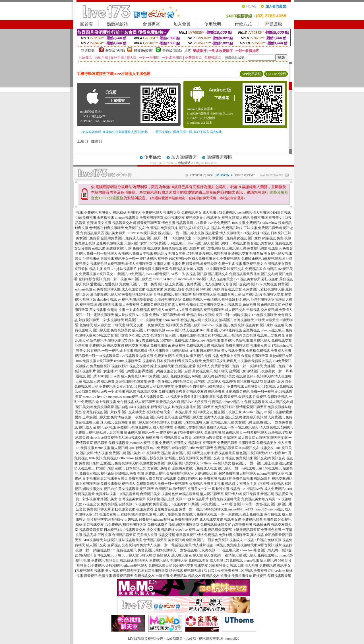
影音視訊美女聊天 (261, 243)
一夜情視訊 (212, 300)
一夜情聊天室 (154, 325)
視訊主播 (96, 269)
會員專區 (151, 24)
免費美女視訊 (237, 238)
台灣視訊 (153, 228)
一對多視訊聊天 (112, 320)
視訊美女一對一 (127, 259)
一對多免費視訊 (138, 310)
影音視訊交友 (231, 289)
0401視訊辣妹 (210, 289)
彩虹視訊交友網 (266, 274)
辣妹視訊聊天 (89, 320)
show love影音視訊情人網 (182, 320)
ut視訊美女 (105, 274)
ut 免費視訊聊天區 (107, 289)
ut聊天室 (273, 320)
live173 (172, 279)
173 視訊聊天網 (151, 320)
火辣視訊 (125, 254)
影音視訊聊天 (114, 228)
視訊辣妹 (120, 213)
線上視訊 (197, 233)
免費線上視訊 (85, 243)
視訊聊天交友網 (124, 223)
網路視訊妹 (242, 315)
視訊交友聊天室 (204, 294)
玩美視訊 (132, 320)
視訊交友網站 (211, 248)
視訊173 (109, 269)
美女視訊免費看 (88, 238)
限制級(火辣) (115, 51)
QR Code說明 (276, 74)
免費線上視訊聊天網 (164, 315)
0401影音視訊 (281, 213)
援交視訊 (221, 412)
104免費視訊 (137, 248)
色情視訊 (96, 228)
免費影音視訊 (221, 366)
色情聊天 (86, 325)
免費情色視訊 (193, 300)
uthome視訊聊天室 (200, 243)
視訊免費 (178, 264)
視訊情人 (275, 248)
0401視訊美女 (210, 218)
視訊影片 (161, 254)
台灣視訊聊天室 (262, 300)
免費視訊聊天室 (152, 218)
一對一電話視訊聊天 (99, 315)
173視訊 (192, 254)
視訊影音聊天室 (229, 294)
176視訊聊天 (202, 238)
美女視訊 (104, 223)
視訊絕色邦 (99, 264)
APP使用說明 (251, 74)
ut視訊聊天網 (118, 264)
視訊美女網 (155, 289)
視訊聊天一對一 (159, 238)
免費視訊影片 (225, 407)
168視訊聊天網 (274, 259)
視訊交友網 (187, 228)
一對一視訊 (181, 233)
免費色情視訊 (172, 248)
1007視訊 (238, 223)
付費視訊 (285, 284)
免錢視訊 (196, 310)
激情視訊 (107, 259)
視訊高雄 (228, 300)
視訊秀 (163, 259)
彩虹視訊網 (270, 279)
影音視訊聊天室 (149, 223)
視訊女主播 (177, 254)
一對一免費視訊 (152, 284)
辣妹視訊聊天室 (269, 305)
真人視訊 (179, 305)
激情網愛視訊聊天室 (106, 294)
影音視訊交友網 (238, 284)
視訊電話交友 (218, 274)
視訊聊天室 (172, 213)
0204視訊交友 (175, 218)
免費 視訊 (284, 238)
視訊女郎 (228, 218)
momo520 (185, 279)
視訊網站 (222, 243)
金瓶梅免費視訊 (113, 238)
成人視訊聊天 (215, 284)
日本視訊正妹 (281, 233)
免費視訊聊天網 (270, 228)
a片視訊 (182, 310)
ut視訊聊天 (178, 243)
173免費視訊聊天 (264, 315)
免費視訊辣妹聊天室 (137, 294)
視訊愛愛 (210, 264)
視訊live (257, 284)
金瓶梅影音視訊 (90, 279)
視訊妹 (216, 228)
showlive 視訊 (107, 300)
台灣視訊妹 (91, 259)
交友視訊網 (269, 310)
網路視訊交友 (238, 254)
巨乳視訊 (243, 300)
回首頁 (87, 24)
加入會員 (182, 24)
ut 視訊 (170, 310)
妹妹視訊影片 (127, 269)
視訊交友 (193, 218)
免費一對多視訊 (230, 264)
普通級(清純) (172, 51)
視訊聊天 (134, 213)
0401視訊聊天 (231, 305)
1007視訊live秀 (180, 259)
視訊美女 (105, 213)
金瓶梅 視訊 (116, 310)
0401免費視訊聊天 (227, 259)
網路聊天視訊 (108, 305)
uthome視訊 (84, 289)
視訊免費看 (216, 392)
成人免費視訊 (202, 259)
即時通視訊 (148, 259)
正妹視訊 (250, 228)
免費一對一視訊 (115, 279)
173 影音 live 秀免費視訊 (212, 223)
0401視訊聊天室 (140, 279)
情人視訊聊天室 (140, 264)
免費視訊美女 (191, 213)
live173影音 (174, 639)
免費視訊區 (254, 269)
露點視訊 (286, 279)
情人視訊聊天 (230, 233)
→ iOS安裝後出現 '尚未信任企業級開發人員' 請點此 (112, 132)
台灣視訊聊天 (244, 320)
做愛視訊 (219, 238)
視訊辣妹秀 (183, 294)
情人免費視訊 (129, 305)
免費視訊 (91, 213)
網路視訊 (269, 238)
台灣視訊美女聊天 (278, 264)
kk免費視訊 (251, 289)
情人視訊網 (261, 213)
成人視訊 (209, 213)
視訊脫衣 (154, 248)
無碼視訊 (226, 320)
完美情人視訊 (214, 417)
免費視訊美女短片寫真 (186, 269)
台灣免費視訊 (164, 294)
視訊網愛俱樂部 (141, 300)
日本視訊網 (238, 243)
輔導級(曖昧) (144, 51)
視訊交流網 (88, 305)
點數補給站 (117, 24)
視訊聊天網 (185, 223)
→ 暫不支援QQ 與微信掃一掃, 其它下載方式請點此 (187, 132)
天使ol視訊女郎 (136, 243)
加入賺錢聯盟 (184, 157)
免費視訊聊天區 (92, 233)
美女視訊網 (98, 310)
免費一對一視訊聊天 (102, 254)
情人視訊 (243, 218)
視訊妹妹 (255, 238)
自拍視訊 (270, 269)
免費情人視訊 (217, 427)
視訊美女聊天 (115, 233)
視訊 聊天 (221, 371)
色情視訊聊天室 (222, 422)
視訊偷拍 (81, 269)
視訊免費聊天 (214, 310)
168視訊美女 (217, 387)
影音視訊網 (194, 264)
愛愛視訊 (97, 284)
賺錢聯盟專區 (220, 157)
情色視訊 (168, 223)
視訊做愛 (218, 346)
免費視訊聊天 (152, 213)
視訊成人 (158, 310)
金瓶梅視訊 (106, 218)
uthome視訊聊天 (127, 218)
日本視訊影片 (252, 294)
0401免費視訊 (86, 218)
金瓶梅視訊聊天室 (110, 243)
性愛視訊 (111, 284)
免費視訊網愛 (257, 248)
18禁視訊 (121, 274)
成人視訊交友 (235, 310)
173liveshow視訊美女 (142, 233)
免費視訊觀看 (174, 289)
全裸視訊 (253, 310)
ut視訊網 (99, 248)
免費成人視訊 (136, 238)
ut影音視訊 (189, 315)
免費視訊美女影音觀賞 (220, 361)
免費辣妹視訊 (251, 259)
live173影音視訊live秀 (162, 274)
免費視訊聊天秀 (241, 274)
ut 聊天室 (119, 325)
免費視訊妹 (169, 228)
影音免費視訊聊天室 (153, 269)
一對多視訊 (187, 274)
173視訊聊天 (221, 335)
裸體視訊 (220, 254)
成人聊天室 (102, 325)
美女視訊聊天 (274, 254)
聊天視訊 (82, 284)
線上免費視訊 (175, 284)
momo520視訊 (212, 325)
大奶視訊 (270, 284)
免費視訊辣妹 (232, 228)
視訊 (80, 213)
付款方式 (243, 24)
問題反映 (274, 24)
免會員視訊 (213, 433)
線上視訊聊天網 (234, 248)
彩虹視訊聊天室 (272, 289)
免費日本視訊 (143, 254)
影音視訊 (81, 228)
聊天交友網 (135, 325)
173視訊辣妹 (250, 233)
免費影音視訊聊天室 (156, 305)
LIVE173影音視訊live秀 (145, 639)
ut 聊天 (260, 320)
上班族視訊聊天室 (168, 300)
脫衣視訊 (165, 233)
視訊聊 (202, 274)
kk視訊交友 (236, 269)
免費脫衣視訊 (116, 248)
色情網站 (184, 163)
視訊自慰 (192, 289)
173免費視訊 (226, 213)
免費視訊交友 (135, 228)
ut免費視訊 (137, 274)
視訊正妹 (89, 300)
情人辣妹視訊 (125, 315)
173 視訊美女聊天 (247, 279)
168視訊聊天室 (215, 269)
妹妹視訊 (249, 305)
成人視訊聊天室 (221, 279)
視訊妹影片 (191, 248)
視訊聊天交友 (274, 294)
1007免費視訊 (158, 243)
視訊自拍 (256, 254)
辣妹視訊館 (206, 315)
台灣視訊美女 (225, 376)
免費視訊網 (259, 218)
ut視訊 (265, 233)
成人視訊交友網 (133, 289)
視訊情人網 (162, 264)
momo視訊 (201, 279)
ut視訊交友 (210, 320)
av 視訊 (123, 300)
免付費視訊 (195, 284)
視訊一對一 (224, 315)
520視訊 (142, 315)
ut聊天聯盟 (215, 438)
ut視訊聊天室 (181, 238)
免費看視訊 (88, 274)
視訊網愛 (212, 233)
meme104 (159, 279)
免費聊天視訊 (129, 284)
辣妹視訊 (285, 223)
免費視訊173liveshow (261, 223)
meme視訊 (244, 213)
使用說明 (213, 24)
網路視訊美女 (253, 264)
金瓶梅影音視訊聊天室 (203, 305)
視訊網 (92, 223)
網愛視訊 (206, 254)
